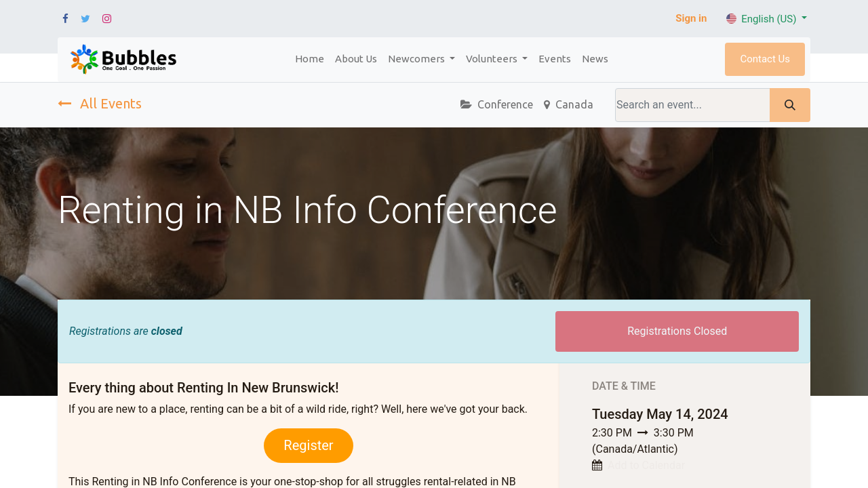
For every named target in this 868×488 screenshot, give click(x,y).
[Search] (790, 105)
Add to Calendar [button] (646, 465)
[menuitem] (310, 59)
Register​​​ (308, 445)
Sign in (691, 18)
